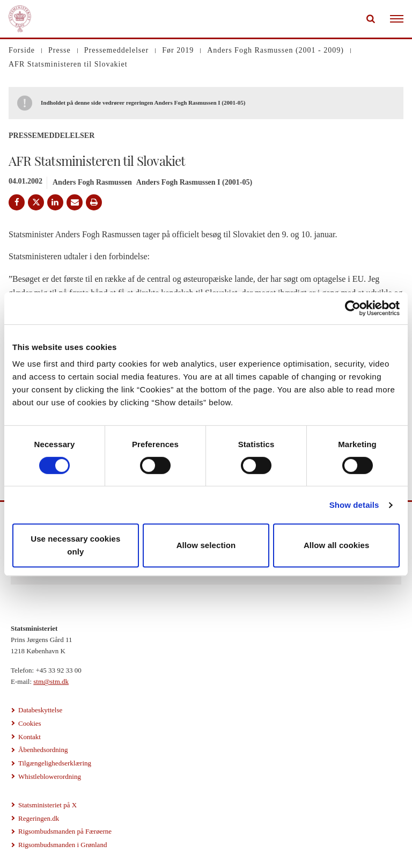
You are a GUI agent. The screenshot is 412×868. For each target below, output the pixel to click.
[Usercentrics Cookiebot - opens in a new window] (353, 308)
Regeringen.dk (39, 818)
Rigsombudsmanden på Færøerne (65, 831)
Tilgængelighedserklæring (55, 763)
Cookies (30, 723)
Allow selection (206, 545)
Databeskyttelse (40, 710)
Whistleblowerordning (50, 776)
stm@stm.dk (51, 681)
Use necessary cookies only (75, 545)
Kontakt (30, 737)
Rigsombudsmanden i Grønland (62, 845)
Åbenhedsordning (43, 750)
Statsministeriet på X (47, 805)
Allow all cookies (337, 545)
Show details (354, 505)
